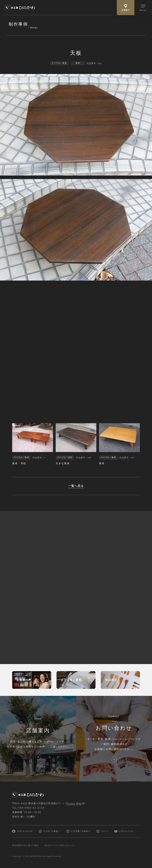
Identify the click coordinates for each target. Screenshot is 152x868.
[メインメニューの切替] (143, 8)
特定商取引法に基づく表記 (25, 846)
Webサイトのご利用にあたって (59, 846)
